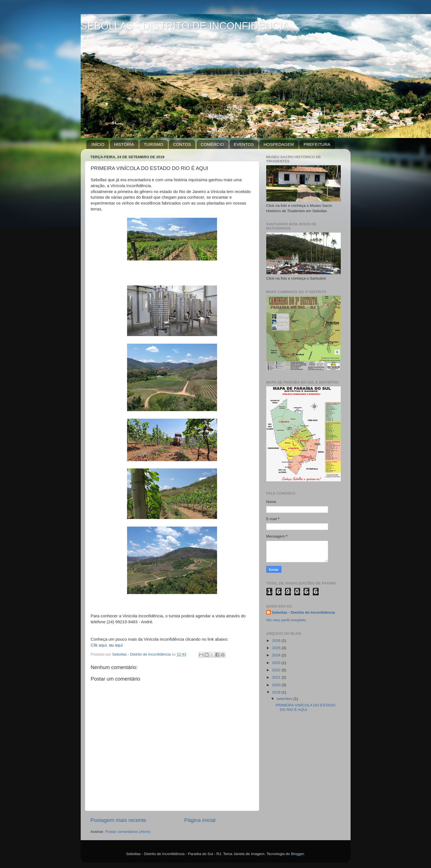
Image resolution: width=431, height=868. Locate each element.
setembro (285, 699)
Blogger (297, 854)
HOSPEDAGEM (279, 144)
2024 (277, 655)
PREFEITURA (317, 144)
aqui (119, 645)
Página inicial (200, 820)
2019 (277, 692)
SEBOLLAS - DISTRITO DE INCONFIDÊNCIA (185, 26)
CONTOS (182, 144)
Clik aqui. (99, 645)
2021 (277, 677)
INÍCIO (98, 144)
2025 (277, 648)
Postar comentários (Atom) (128, 832)
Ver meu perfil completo (286, 620)
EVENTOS (244, 144)
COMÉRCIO (212, 144)
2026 (277, 641)
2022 (277, 670)
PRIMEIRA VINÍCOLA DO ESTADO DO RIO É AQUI (305, 707)
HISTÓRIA (124, 144)
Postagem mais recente (118, 820)
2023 (277, 663)
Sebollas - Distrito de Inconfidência (303, 612)
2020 (277, 685)
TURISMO (153, 144)
